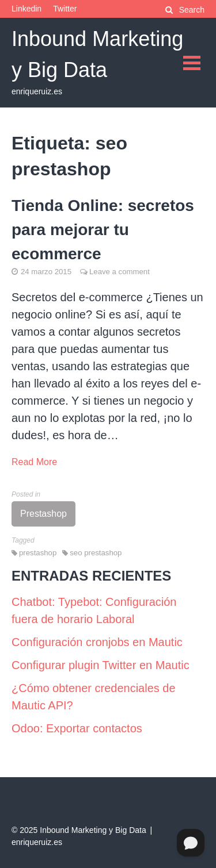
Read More (34, 462)
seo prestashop (96, 553)
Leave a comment (120, 272)
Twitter (65, 9)
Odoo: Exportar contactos (77, 728)
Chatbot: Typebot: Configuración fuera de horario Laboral (94, 610)
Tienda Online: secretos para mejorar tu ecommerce (103, 230)
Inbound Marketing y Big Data (93, 830)
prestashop (38, 553)
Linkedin (26, 9)
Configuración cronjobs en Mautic (97, 642)
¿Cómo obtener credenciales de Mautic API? (94, 697)
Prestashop (43, 514)
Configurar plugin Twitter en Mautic (101, 665)
